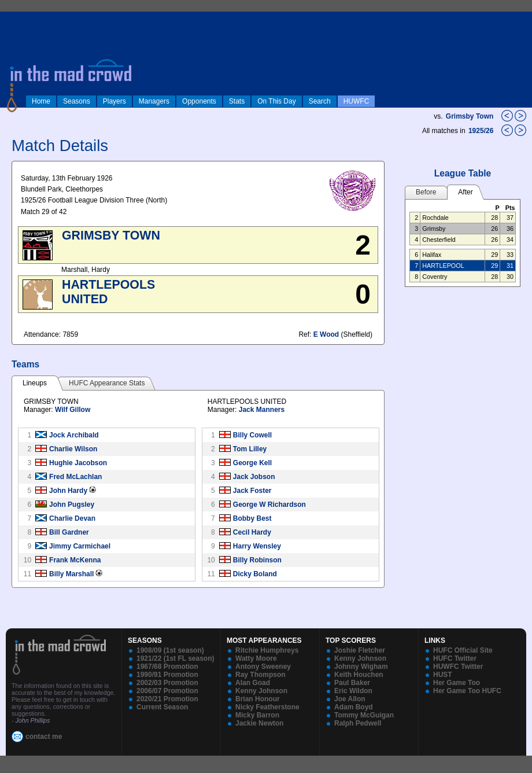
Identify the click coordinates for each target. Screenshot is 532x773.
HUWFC (356, 101)
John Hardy (68, 491)
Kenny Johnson (261, 691)
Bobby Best (252, 518)
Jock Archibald (74, 435)
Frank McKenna (75, 560)
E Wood (326, 334)
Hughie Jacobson (78, 463)
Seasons (77, 101)
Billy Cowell (252, 435)
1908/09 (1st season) (170, 650)
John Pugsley (72, 505)
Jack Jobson (254, 477)
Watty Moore (256, 658)
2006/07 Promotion (167, 691)
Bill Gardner (69, 532)
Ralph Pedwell (358, 723)
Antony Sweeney (263, 667)
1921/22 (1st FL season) (176, 658)
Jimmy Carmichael (80, 546)
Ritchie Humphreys (267, 650)
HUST (443, 675)
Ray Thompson (261, 675)
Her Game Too (457, 683)
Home (41, 101)
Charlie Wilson (73, 449)
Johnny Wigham (361, 667)
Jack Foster (252, 491)
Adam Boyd (354, 707)
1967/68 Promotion (167, 667)
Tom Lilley (250, 449)
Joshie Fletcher (360, 650)
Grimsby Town (470, 116)
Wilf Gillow (73, 410)
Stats (237, 101)
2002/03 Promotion (167, 683)
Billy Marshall (71, 574)
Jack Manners (262, 410)
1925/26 (482, 131)
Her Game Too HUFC (467, 691)
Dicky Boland (255, 574)
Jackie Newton (259, 723)
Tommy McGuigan (364, 715)
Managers (154, 101)
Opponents (199, 101)
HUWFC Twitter (458, 667)
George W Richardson (269, 505)
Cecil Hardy (252, 532)
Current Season (162, 707)
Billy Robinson (257, 560)
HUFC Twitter (455, 658)
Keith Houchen (359, 675)
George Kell (252, 463)
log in (12, 19)
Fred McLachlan (75, 477)
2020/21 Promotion (167, 699)
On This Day (276, 101)
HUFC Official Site (463, 650)
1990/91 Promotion (167, 675)
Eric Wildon (353, 691)
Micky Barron (257, 715)
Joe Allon (350, 699)
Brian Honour (258, 699)
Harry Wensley (257, 546)
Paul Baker (352, 683)
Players (114, 101)
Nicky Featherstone (267, 707)
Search (320, 101)
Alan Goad (253, 683)
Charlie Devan (72, 518)
